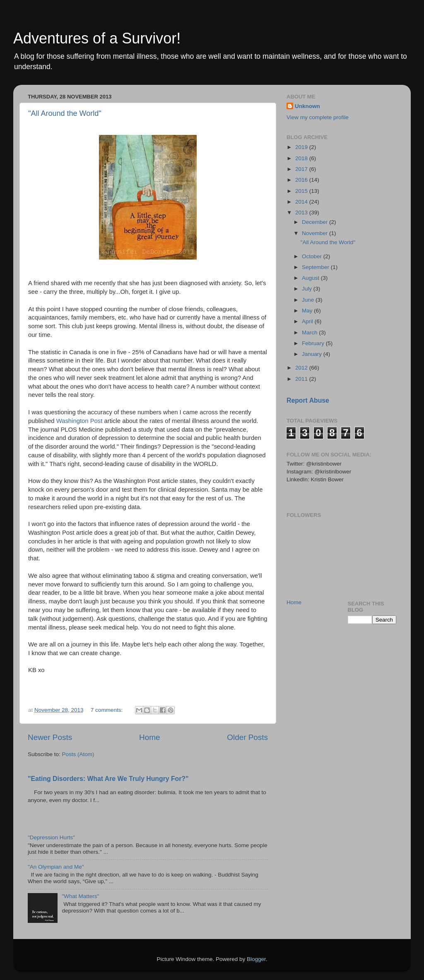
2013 (302, 213)
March (310, 333)
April (308, 321)
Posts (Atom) (78, 754)
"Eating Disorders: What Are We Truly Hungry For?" (108, 779)
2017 (302, 169)
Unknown (307, 106)
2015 (302, 191)
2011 (302, 379)
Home (149, 737)
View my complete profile (318, 117)
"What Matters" (80, 896)
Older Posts (247, 737)
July (308, 289)
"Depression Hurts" (51, 837)
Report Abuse (308, 400)
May (308, 311)
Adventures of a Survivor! (97, 38)
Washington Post (79, 421)
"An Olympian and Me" (56, 867)
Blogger (256, 959)
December (316, 222)
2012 (302, 368)
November (316, 233)
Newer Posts (50, 737)
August (311, 278)
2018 (302, 158)
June (309, 300)
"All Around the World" (65, 113)
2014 (302, 202)
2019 (302, 147)
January (313, 354)
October (313, 256)
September (316, 267)
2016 (302, 180)
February (314, 343)
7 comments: (107, 710)
